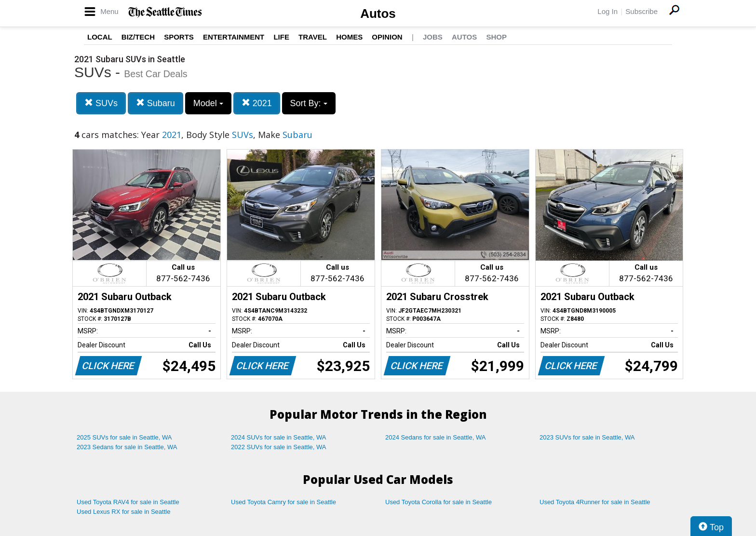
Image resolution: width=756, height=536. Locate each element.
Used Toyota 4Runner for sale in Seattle (595, 502)
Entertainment (234, 37)
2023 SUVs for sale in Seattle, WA (587, 437)
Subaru (155, 103)
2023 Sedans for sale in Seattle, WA (127, 447)
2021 (257, 103)
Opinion (387, 37)
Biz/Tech (138, 37)
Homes (349, 37)
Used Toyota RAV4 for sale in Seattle (128, 502)
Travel (313, 37)
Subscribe (641, 11)
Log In (607, 11)
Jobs (433, 37)
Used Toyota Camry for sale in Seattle (283, 502)
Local (100, 37)
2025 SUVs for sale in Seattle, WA (124, 437)
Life (281, 37)
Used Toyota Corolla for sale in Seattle (439, 502)
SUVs (101, 103)
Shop (496, 37)
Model (208, 103)
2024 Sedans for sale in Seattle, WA (435, 437)
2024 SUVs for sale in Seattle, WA (279, 437)
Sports (179, 37)
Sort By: (309, 103)
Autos (378, 14)
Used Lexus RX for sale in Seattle (123, 512)
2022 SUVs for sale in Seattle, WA (279, 447)
